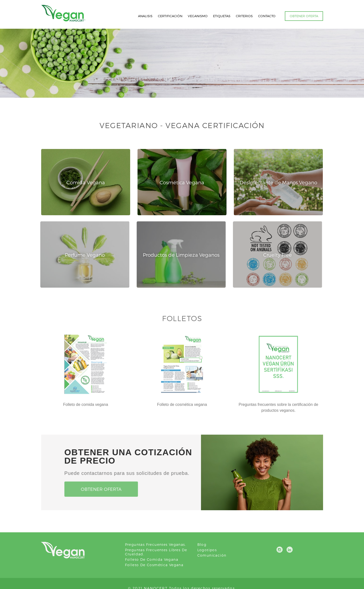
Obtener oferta (100, 489)
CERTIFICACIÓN (170, 16)
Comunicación (212, 555)
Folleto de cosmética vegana (154, 565)
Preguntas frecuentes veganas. (156, 544)
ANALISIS (145, 16)
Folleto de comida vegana (152, 559)
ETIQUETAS (222, 16)
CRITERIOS (244, 16)
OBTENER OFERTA (304, 16)
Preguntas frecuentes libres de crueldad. (156, 552)
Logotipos (207, 550)
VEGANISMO (198, 16)
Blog (202, 544)
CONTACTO (267, 16)
